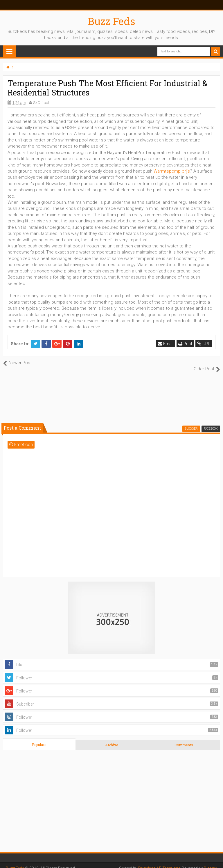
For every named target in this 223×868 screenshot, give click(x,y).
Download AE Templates (157, 862)
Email (166, 344)
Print (186, 344)
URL (204, 344)
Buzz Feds (111, 21)
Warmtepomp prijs (172, 171)
